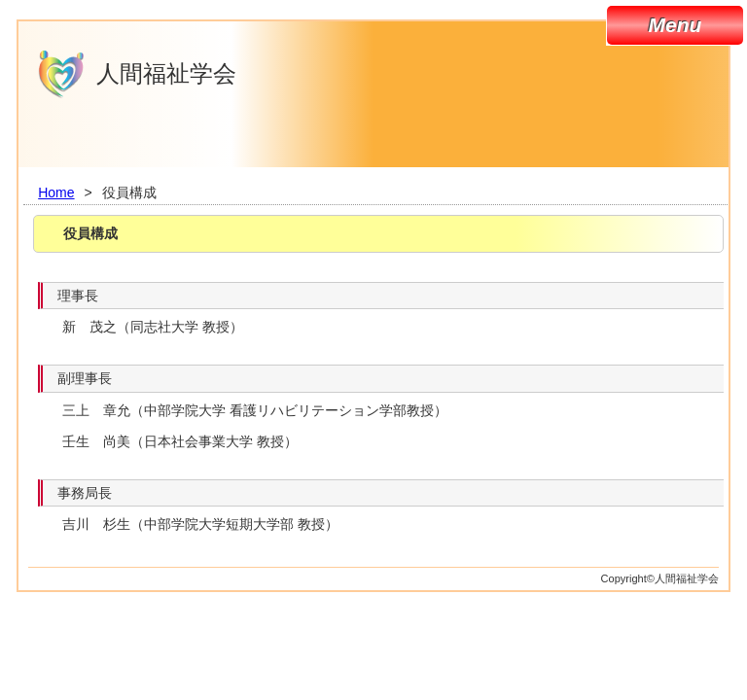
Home (56, 192)
